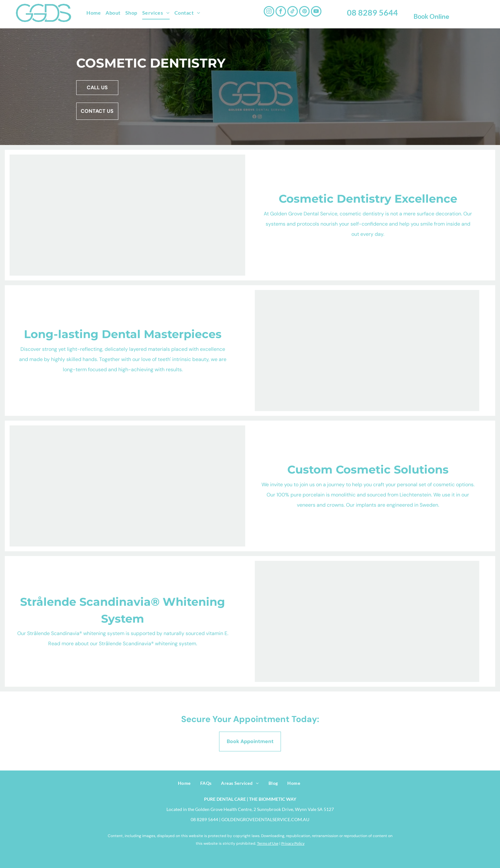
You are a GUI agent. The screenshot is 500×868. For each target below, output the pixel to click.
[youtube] (316, 12)
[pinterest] (304, 12)
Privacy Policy (293, 843)
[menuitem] (96, 13)
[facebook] (281, 12)
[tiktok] (293, 12)
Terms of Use (268, 843)
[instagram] (269, 12)
